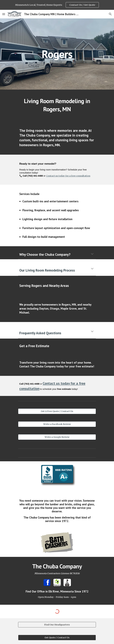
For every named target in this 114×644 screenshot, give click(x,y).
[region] (57, 5)
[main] (57, 54)
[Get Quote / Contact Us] (57, 638)
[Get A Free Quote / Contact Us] (57, 411)
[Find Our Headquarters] (57, 625)
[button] (4, 14)
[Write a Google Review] (57, 437)
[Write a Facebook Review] (57, 424)
